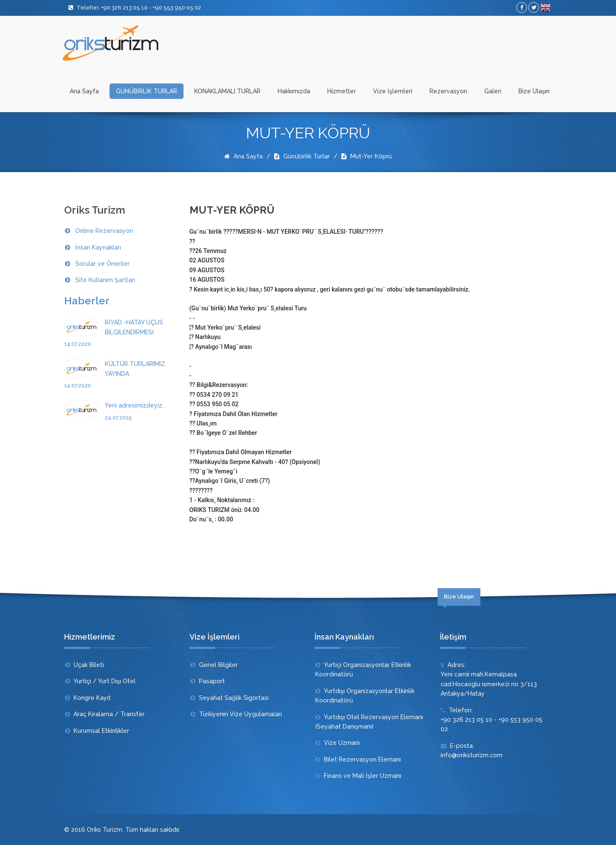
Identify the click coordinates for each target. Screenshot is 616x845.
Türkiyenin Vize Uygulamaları (240, 714)
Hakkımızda (294, 91)
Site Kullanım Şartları (105, 280)
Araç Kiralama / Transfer (109, 714)
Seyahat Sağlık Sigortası (234, 698)
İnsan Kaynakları (98, 247)
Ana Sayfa (84, 91)
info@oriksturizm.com (472, 755)
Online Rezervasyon (104, 231)
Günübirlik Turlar (302, 156)
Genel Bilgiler (218, 665)
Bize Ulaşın (534, 91)
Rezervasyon (448, 91)
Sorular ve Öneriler (102, 264)
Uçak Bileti (89, 665)
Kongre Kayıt (92, 698)
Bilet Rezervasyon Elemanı (362, 759)
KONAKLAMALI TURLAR (227, 91)
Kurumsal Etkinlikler (101, 731)
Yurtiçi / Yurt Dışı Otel (105, 681)
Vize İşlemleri (393, 91)
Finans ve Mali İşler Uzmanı (363, 776)
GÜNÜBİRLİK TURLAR (147, 91)
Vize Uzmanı (342, 743)
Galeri (493, 91)
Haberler (87, 301)
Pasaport (212, 681)
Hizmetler (342, 91)
